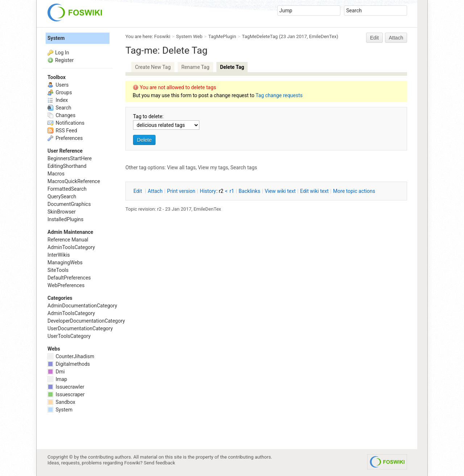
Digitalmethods (69, 364)
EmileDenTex (323, 36)
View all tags (181, 167)
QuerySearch (62, 196)
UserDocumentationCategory (80, 328)
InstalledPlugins (65, 219)
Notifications (66, 123)
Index (58, 100)
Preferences (65, 138)
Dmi (56, 372)
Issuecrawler (66, 387)
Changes (61, 115)
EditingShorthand (67, 166)
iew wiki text (280, 191)
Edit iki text (314, 191)
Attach (396, 38)
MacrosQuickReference (74, 181)
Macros (56, 174)
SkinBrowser (62, 212)
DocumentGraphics (69, 204)
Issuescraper (66, 394)
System (56, 38)
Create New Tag (153, 67)
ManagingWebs (65, 262)
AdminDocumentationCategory (82, 306)
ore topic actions (354, 191)
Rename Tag (195, 67)
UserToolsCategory (69, 336)
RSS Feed (62, 131)
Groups (60, 92)
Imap (57, 379)
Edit (374, 38)
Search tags (244, 167)
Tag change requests (279, 95)
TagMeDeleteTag (260, 36)
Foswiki (162, 36)
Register (64, 60)
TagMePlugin (222, 36)
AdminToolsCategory (71, 247)
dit (138, 191)
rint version (181, 191)
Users (58, 85)
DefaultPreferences (69, 278)
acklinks (249, 191)
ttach (155, 191)
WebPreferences (66, 285)
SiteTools (58, 270)
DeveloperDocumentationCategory (86, 321)
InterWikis (59, 255)
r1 (232, 191)
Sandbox (61, 402)
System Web (189, 36)
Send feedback (160, 463)
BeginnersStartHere (70, 158)
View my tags (213, 167)
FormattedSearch (67, 189)
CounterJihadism (71, 356)
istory (208, 191)
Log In (62, 53)
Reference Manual (68, 240)
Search (59, 108)
